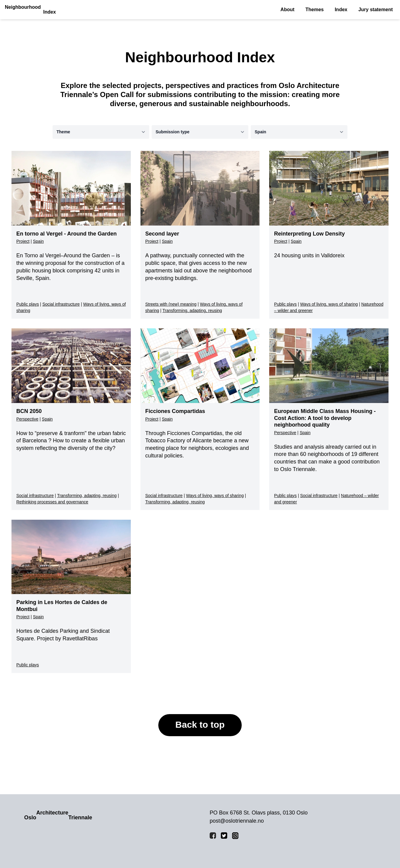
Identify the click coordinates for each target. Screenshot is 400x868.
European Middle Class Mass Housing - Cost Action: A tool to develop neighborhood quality (325, 418)
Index (341, 10)
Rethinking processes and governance (52, 502)
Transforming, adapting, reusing (192, 310)
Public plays (28, 304)
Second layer (162, 234)
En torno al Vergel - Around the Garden (66, 234)
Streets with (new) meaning (171, 304)
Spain (38, 241)
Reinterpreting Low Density (309, 234)
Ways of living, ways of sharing (329, 304)
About (287, 10)
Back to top (200, 725)
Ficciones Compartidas (175, 411)
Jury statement (376, 10)
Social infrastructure (61, 304)
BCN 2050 (29, 411)
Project (23, 241)
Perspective (27, 419)
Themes (315, 10)
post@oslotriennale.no (237, 821)
